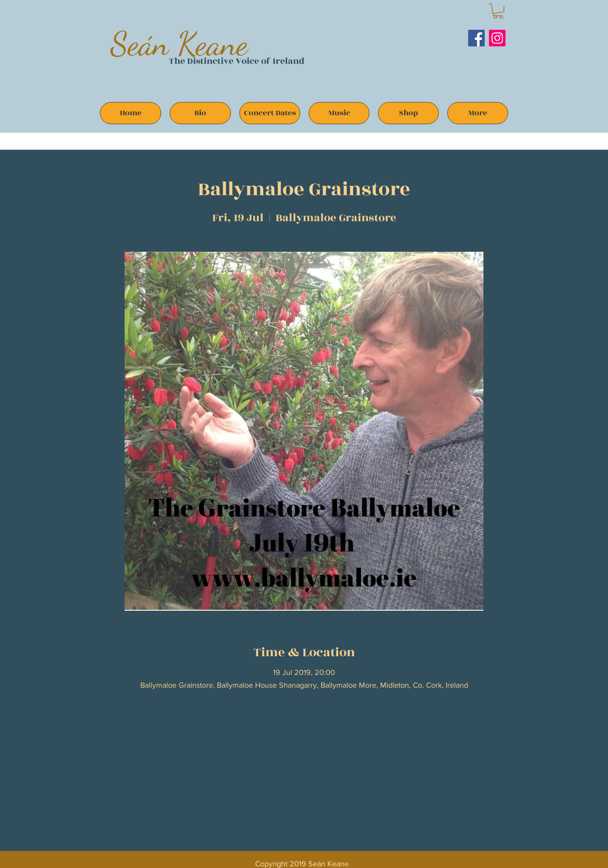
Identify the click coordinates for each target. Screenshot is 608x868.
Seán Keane (179, 44)
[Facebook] (476, 38)
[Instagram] (497, 38)
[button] (498, 11)
